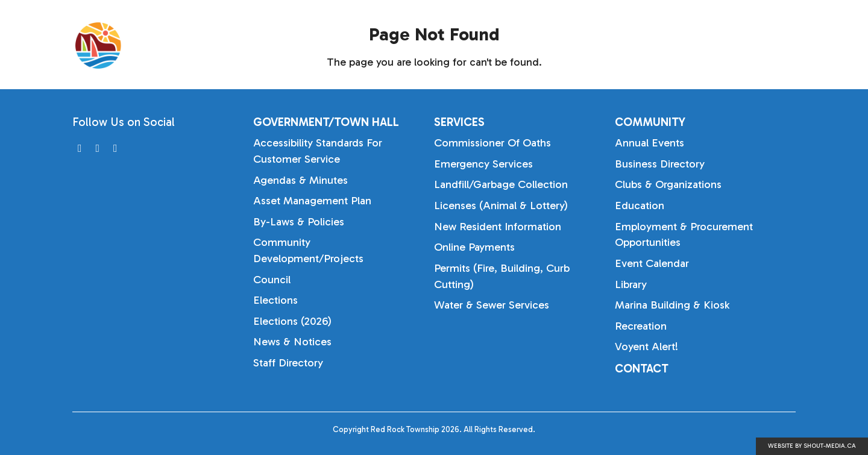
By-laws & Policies (299, 222)
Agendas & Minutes (300, 180)
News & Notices (292, 342)
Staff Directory (288, 363)
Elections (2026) (292, 321)
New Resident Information (498, 227)
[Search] (808, 46)
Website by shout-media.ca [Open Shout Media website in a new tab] (812, 446)
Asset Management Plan (312, 201)
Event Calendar (652, 263)
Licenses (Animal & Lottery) (501, 206)
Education (640, 206)
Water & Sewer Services (492, 305)
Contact (642, 369)
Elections (275, 300)
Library (631, 284)
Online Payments (474, 247)
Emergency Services (483, 164)
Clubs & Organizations (668, 184)
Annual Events (649, 143)
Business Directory (660, 164)
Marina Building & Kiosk (672, 305)
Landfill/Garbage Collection (501, 184)
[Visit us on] (80, 149)
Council (272, 280)
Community (738, 45)
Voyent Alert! (646, 347)
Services (648, 45)
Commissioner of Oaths (492, 143)
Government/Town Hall (526, 45)
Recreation (641, 326)
